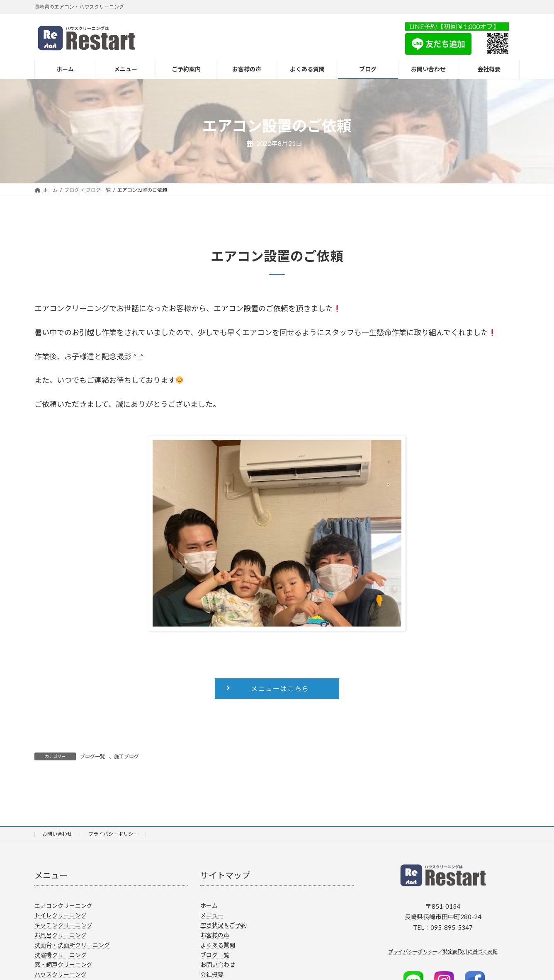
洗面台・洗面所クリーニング (72, 945)
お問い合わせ (57, 834)
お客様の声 (215, 935)
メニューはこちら (280, 688)
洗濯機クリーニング (61, 955)
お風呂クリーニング (61, 935)
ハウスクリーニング (61, 974)
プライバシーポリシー (113, 834)
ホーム (209, 906)
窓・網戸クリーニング (63, 965)
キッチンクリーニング (63, 925)
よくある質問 (218, 945)
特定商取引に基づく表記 (470, 952)
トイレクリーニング (61, 916)
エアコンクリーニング (63, 906)
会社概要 (212, 974)
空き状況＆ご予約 (224, 925)
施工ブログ (126, 756)
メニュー (212, 916)
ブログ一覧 (92, 756)
